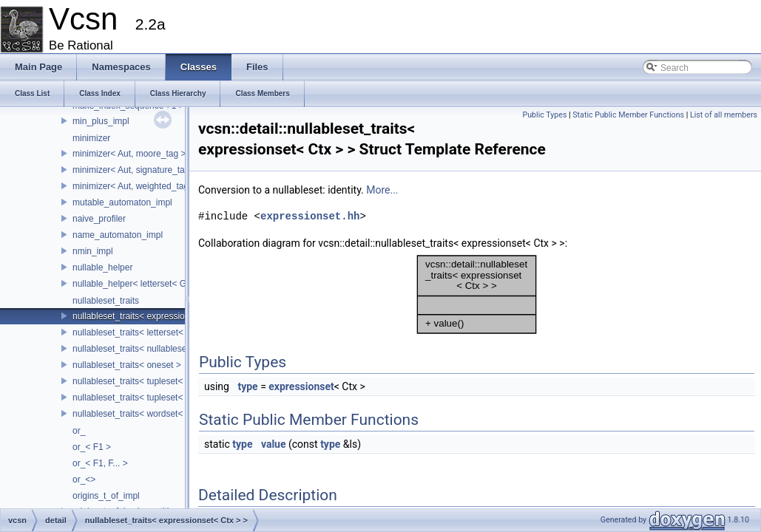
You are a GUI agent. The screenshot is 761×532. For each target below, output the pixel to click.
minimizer (91, 138)
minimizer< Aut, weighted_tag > (134, 186)
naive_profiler (99, 219)
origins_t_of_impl (106, 496)
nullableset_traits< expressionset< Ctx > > (155, 316)
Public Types (544, 115)
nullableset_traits (106, 301)
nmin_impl (93, 251)
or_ (79, 431)
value (274, 444)
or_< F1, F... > (100, 463)
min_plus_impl (101, 121)
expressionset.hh (310, 216)
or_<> (84, 480)
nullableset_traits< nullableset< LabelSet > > (160, 349)
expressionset (301, 386)
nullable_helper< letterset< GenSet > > (149, 284)
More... (382, 190)
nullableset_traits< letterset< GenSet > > (152, 332)
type (247, 386)
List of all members (724, 115)
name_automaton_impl (118, 235)
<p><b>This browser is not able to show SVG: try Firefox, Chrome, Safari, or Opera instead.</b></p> (477, 295)
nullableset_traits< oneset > (127, 365)
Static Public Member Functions (628, 115)
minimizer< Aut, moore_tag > (129, 154)
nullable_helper (102, 267)
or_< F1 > (92, 447)
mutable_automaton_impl (122, 202)
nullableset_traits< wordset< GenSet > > (152, 414)
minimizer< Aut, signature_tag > (135, 170)
